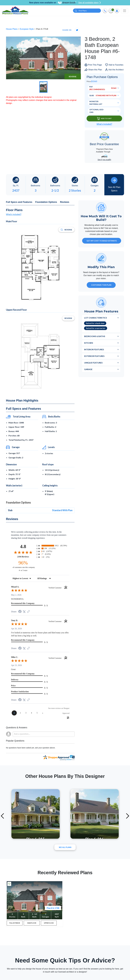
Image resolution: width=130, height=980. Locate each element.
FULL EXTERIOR (15, 923)
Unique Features (93, 363)
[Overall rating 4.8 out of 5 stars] (23, 553)
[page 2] (20, 713)
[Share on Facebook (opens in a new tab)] (20, 612)
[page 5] (37, 713)
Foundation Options (46, 202)
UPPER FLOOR (49, 923)
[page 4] (31, 713)
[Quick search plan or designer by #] (87, 11)
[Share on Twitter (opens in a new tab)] (24, 612)
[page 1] (14, 713)
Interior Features (94, 350)
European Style (27, 29)
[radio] (53, 546)
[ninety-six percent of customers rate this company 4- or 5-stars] (23, 566)
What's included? (14, 215)
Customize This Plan (101, 285)
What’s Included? (104, 125)
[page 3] (26, 713)
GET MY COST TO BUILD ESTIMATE (102, 241)
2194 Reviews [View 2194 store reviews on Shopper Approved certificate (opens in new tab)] (26, 557)
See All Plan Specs (114, 185)
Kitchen (89, 343)
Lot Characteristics (96, 318)
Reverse (73, 77)
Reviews (65, 202)
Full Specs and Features (19, 202)
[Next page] (43, 713)
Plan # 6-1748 (53, 908)
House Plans (12, 29)
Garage (88, 370)
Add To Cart (104, 119)
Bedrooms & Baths (95, 337)
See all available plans (90, 3)
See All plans (65, 847)
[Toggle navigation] (125, 11)
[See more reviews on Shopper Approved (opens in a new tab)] (28, 612)
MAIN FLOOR (32, 923)
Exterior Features (94, 356)
